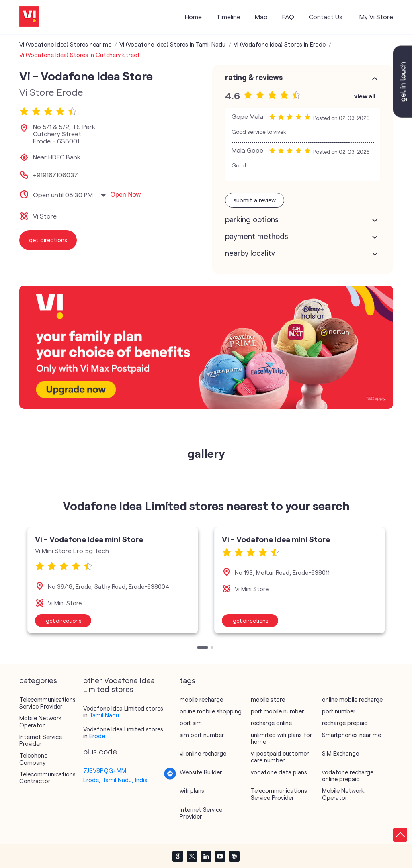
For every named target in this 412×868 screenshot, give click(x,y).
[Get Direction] (170, 778)
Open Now (126, 195)
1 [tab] (199, 648)
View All (365, 96)
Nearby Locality (250, 253)
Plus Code (100, 752)
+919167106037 (55, 175)
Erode (97, 736)
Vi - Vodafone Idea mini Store (89, 539)
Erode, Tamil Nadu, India (115, 780)
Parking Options (252, 219)
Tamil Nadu (104, 715)
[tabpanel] (113, 580)
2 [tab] (213, 648)
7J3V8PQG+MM (105, 770)
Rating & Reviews (254, 77)
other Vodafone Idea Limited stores (119, 685)
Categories (38, 680)
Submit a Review (255, 200)
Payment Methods (257, 236)
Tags (188, 680)
